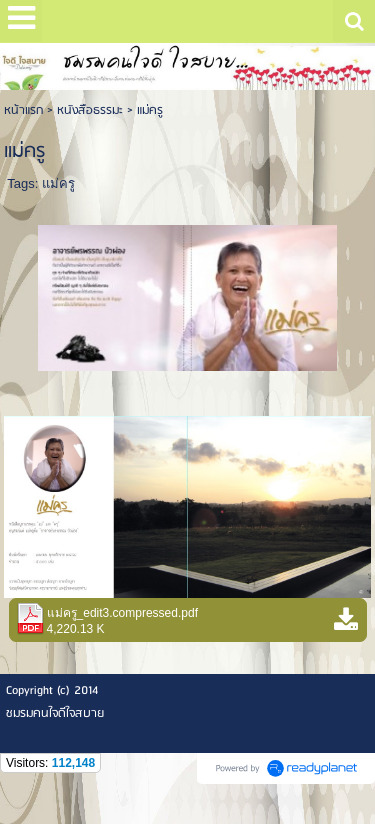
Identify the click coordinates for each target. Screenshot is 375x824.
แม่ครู (58, 183)
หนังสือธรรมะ (90, 110)
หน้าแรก (23, 110)
